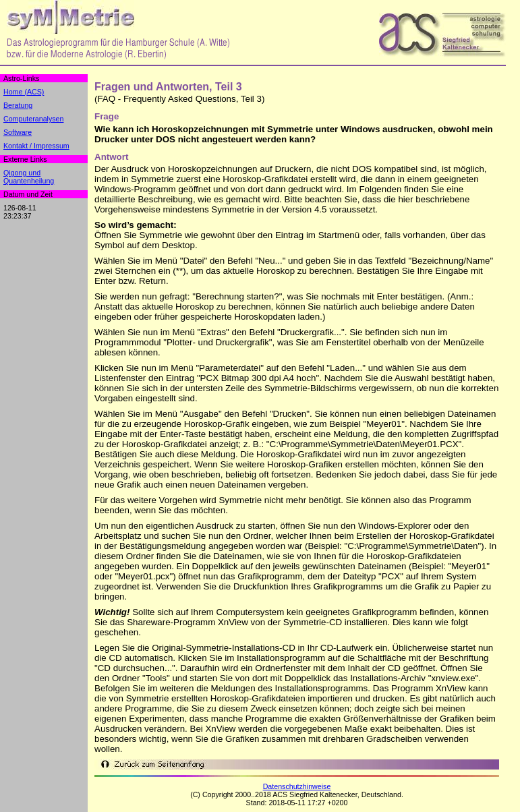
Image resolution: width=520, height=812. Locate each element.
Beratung (18, 105)
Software (18, 132)
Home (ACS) (24, 92)
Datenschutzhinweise (297, 786)
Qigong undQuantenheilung (29, 177)
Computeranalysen (33, 119)
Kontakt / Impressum (36, 146)
